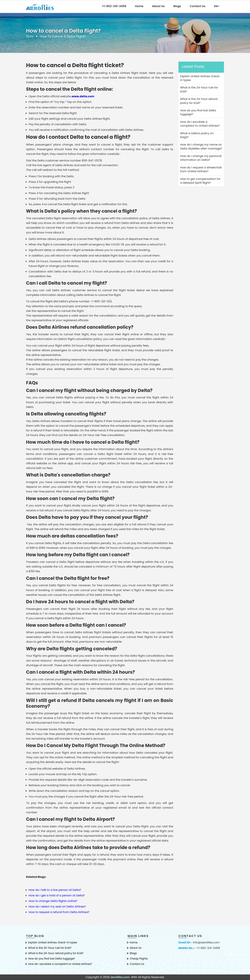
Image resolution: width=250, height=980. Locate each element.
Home (139, 6)
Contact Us (198, 6)
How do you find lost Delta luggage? (52, 959)
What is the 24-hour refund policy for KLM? (56, 953)
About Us (158, 6)
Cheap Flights (139, 959)
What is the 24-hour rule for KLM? (50, 948)
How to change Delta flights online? (53, 901)
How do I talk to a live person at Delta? (55, 890)
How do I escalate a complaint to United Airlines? (60, 964)
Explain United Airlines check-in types (53, 942)
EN (217, 6)
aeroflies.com (120, 977)
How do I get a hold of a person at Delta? (57, 895)
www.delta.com (83, 96)
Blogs (177, 6)
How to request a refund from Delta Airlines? (59, 912)
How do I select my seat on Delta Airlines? (57, 907)
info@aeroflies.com (206, 943)
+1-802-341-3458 (208, 948)
